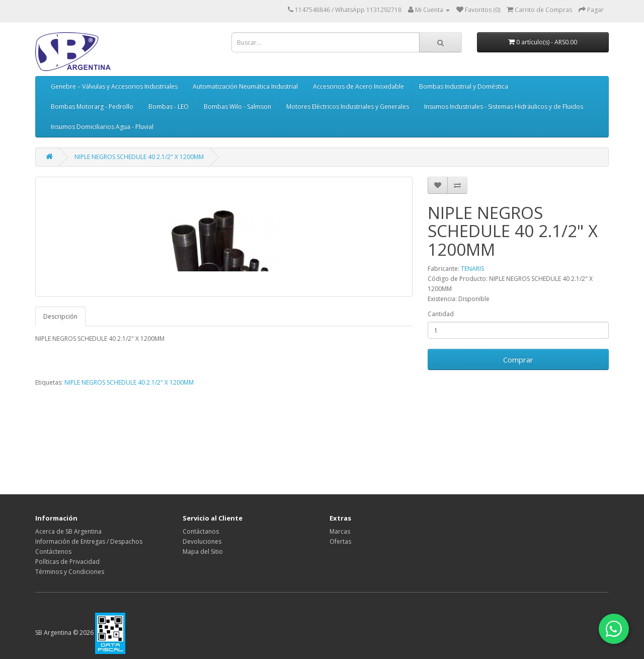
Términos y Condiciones (70, 572)
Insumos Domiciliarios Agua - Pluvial (102, 127)
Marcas (340, 531)
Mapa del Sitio (203, 552)
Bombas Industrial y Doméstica (464, 86)
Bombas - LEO (169, 106)
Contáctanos (201, 531)
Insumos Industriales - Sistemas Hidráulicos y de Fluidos (504, 106)
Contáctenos (53, 552)
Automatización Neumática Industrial (245, 86)
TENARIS (472, 269)
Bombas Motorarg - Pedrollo (92, 106)
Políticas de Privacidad (67, 562)
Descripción (60, 316)
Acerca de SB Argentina (68, 531)
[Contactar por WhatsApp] (614, 629)
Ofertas (340, 541)
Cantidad (441, 314)
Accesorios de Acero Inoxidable (358, 86)
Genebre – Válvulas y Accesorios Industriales (114, 86)
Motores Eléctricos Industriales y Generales (348, 106)
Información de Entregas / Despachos (89, 541)
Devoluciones (202, 541)
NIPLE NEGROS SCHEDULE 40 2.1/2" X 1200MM (139, 157)
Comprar (518, 359)
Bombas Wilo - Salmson (237, 106)
